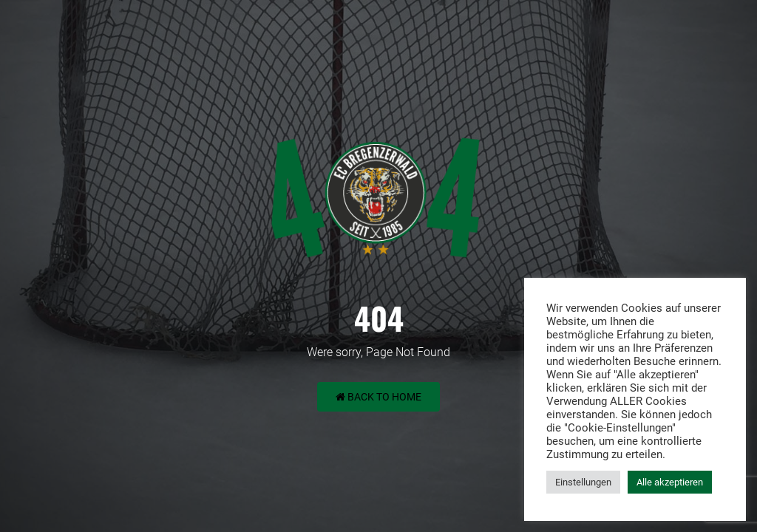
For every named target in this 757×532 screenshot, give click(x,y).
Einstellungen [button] (583, 482)
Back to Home (378, 397)
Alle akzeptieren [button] (670, 482)
